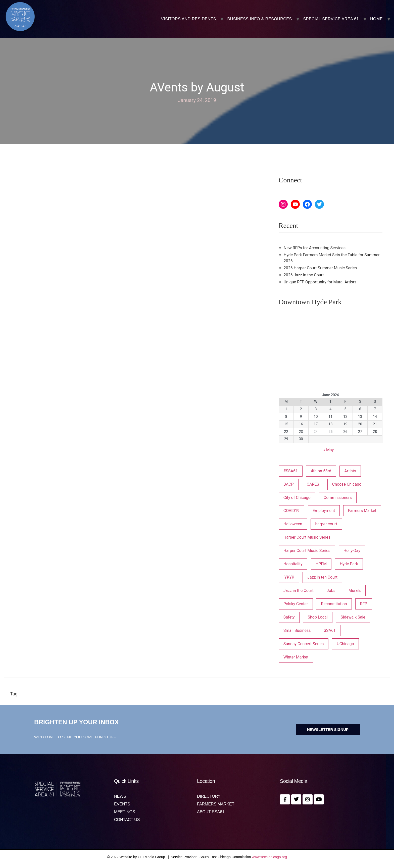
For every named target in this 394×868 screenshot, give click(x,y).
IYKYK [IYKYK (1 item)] (289, 577)
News (120, 796)
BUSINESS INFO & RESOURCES (260, 19)
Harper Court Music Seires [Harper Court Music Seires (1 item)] (307, 537)
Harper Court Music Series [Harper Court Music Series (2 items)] (307, 551)
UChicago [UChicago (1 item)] (345, 644)
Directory (209, 796)
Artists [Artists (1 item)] (350, 471)
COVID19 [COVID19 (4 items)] (291, 511)
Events (122, 804)
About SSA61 (211, 812)
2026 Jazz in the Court (304, 275)
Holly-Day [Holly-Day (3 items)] (352, 551)
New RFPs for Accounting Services (315, 248)
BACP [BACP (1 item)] (289, 484)
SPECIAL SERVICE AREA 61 (331, 19)
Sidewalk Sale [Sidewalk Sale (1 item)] (353, 617)
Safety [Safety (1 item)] (289, 617)
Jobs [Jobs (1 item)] (331, 591)
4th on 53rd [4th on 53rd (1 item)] (321, 471)
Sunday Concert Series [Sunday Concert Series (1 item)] (304, 644)
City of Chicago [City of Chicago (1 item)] (297, 498)
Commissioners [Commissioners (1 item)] (338, 498)
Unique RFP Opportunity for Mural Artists (320, 282)
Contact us (127, 820)
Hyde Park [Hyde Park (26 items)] (349, 564)
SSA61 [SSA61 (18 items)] (330, 630)
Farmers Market (216, 804)
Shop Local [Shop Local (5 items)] (318, 617)
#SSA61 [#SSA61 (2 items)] (291, 471)
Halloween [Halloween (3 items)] (293, 524)
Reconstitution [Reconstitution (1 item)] (334, 604)
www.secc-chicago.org (269, 857)
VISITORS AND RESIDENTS (189, 19)
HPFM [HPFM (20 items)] (321, 564)
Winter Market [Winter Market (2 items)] (296, 657)
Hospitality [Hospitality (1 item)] (293, 564)
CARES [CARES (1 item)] (313, 484)
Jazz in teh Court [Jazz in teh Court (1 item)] (322, 577)
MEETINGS (125, 812)
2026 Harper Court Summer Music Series (320, 268)
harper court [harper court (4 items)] (326, 524)
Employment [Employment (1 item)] (324, 511)
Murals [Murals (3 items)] (355, 591)
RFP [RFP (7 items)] (364, 604)
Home (376, 19)
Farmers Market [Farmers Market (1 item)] (362, 511)
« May (329, 450)
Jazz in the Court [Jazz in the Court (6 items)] (299, 591)
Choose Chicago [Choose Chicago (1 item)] (347, 484)
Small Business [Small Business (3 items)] (297, 630)
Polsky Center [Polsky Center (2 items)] (296, 604)
